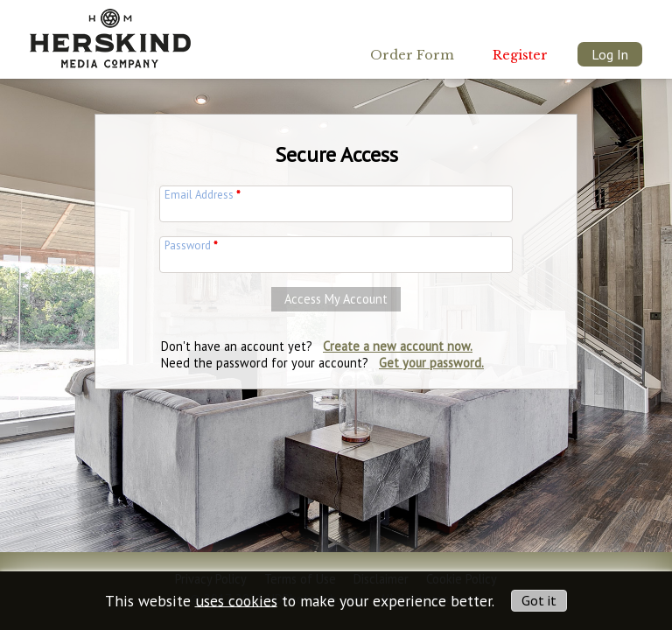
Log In (610, 54)
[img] (110, 33)
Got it (539, 600)
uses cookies (236, 600)
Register (520, 55)
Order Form (412, 55)
